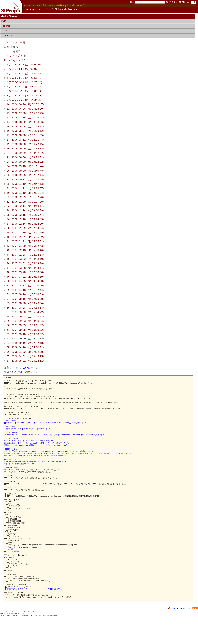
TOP (3, 21)
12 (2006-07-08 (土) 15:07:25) (25, 113)
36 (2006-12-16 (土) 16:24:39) (25, 219)
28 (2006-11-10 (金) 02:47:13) (25, 184)
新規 (45, 5)
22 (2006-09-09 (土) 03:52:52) (25, 157)
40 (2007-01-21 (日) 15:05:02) (25, 237)
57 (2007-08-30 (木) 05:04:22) (25, 312)
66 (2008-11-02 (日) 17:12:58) (25, 352)
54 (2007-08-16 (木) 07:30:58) (25, 299)
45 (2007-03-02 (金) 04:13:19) (25, 259)
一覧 (52, 5)
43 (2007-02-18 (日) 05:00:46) (25, 250)
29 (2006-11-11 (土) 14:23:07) (25, 188)
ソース (8, 51)
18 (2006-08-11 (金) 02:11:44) (25, 140)
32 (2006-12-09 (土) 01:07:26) (25, 202)
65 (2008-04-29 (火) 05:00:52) (25, 347)
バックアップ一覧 (15, 42)
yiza (22, 639)
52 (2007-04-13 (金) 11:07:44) (25, 290)
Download (6, 36)
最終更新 (71, 5)
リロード (37, 5)
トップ (27, 5)
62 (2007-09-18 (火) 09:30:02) (25, 334)
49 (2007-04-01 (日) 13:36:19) (25, 277)
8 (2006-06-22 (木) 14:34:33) (25, 96)
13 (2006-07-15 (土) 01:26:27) (25, 118)
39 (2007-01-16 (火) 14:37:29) (25, 233)
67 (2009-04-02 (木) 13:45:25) (25, 356)
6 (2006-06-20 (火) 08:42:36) (25, 87)
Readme (6, 26)
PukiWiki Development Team (33, 637)
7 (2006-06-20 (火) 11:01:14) (25, 91)
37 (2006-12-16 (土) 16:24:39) (25, 224)
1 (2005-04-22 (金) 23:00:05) (25, 65)
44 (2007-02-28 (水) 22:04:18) (25, 255)
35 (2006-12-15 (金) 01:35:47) (25, 215)
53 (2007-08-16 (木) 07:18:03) (25, 294)
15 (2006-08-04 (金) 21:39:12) (25, 127)
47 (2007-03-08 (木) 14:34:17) (25, 268)
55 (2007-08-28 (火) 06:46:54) (25, 303)
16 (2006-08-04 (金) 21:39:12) (25, 131)
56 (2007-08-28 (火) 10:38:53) (25, 308)
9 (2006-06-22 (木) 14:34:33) (25, 100)
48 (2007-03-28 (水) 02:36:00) (25, 272)
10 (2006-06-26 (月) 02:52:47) (25, 104)
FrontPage (11, 60)
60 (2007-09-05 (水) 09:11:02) (25, 325)
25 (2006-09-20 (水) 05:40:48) (25, 171)
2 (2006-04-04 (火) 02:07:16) (25, 69)
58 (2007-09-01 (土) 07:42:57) (25, 317)
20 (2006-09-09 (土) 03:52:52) (25, 149)
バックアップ (12, 56)
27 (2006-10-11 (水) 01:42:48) (25, 180)
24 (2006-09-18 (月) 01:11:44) (25, 166)
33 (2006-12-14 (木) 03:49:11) (25, 206)
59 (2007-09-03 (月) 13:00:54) (25, 321)
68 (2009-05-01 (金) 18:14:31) (25, 361)
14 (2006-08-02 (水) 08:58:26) (25, 122)
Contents (6, 31)
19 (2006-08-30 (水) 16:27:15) (25, 144)
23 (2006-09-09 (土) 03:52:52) (25, 162)
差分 (7, 47)
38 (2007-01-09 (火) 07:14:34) (25, 228)
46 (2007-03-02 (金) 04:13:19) (25, 263)
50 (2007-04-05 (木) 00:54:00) (25, 281)
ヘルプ (81, 5)
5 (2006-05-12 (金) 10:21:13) (25, 82)
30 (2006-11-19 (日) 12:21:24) (25, 193)
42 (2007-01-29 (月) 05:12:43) (25, 246)
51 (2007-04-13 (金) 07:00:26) (25, 286)
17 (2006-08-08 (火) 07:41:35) (25, 135)
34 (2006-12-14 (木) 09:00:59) (25, 210)
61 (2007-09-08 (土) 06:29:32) (25, 330)
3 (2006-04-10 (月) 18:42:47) (25, 74)
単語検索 (60, 5)
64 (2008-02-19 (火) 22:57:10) (25, 343)
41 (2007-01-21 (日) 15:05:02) (25, 241)
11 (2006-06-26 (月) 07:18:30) (25, 109)
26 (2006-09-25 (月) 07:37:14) (25, 175)
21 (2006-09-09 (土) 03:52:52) (25, 153)
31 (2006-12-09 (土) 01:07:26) (25, 197)
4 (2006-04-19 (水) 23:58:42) (25, 78)
